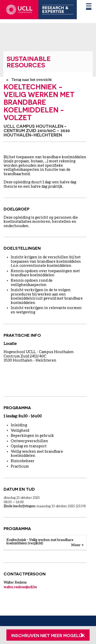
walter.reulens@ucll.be (20, 587)
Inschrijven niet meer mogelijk (48, 635)
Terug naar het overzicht (32, 80)
